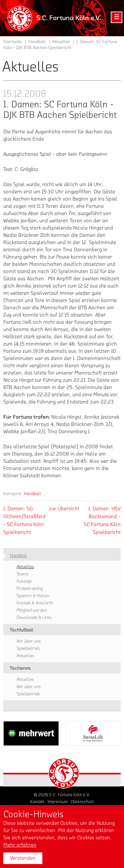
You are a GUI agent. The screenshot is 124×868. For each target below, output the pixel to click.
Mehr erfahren (20, 845)
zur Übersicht (64, 509)
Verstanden (23, 858)
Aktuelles (61, 42)
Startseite (13, 42)
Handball (32, 494)
